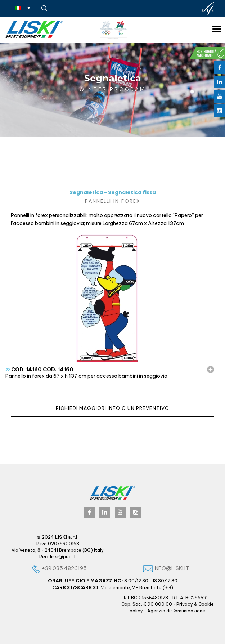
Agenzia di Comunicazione (176, 611)
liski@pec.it (63, 557)
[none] (22, 8)
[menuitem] (22, 8)
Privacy (185, 604)
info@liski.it (166, 568)
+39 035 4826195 (59, 568)
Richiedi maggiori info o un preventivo (112, 408)
